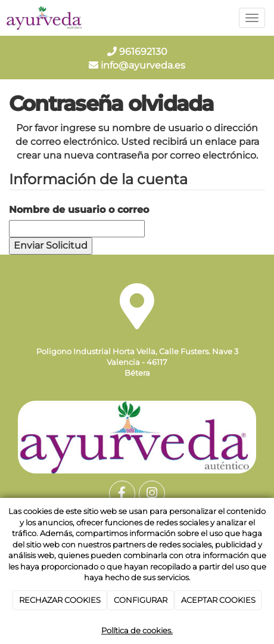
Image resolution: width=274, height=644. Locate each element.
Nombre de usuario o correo (79, 210)
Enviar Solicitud (51, 245)
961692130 (137, 52)
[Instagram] (152, 494)
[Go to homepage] (45, 18)
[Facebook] (122, 494)
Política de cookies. (137, 630)
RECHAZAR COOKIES (60, 600)
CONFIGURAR (141, 600)
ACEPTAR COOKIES (218, 600)
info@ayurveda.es (137, 65)
